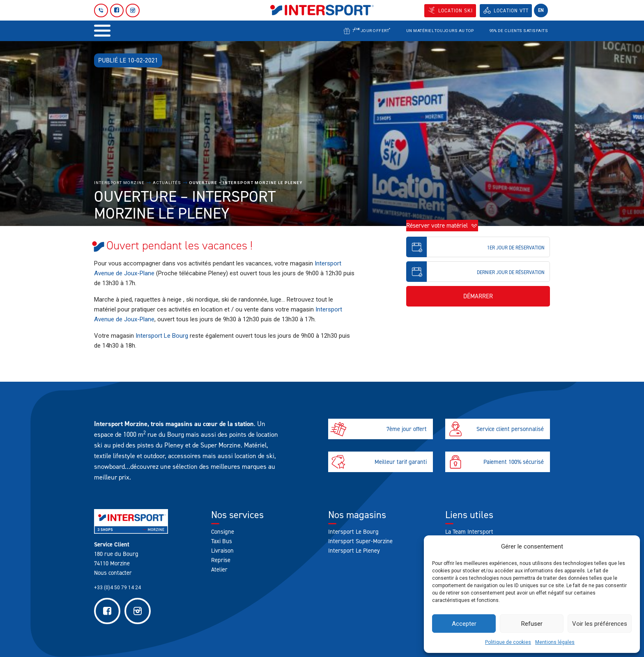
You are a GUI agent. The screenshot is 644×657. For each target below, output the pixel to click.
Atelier (219, 569)
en (541, 10)
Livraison (222, 551)
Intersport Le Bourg (162, 336)
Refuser (532, 624)
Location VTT (511, 11)
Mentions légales (555, 642)
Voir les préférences (600, 624)
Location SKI (455, 11)
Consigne (223, 532)
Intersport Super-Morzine (360, 541)
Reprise (221, 560)
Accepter (464, 624)
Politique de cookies (508, 642)
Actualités (167, 183)
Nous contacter (113, 573)
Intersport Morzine (119, 183)
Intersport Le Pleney (354, 551)
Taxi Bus (222, 541)
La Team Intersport (469, 532)
